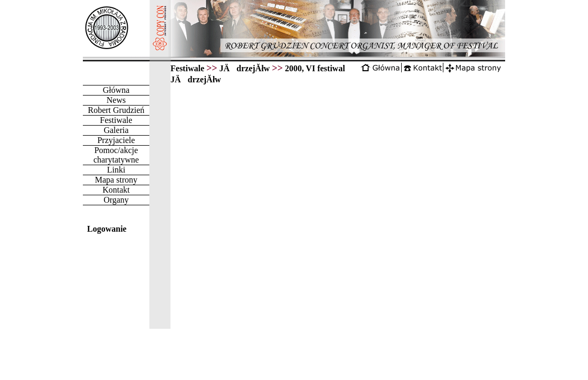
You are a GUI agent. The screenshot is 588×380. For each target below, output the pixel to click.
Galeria (116, 130)
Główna (116, 90)
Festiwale (116, 120)
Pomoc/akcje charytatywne (116, 155)
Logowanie (107, 229)
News (116, 100)
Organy (116, 200)
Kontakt (116, 190)
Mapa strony (116, 180)
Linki (116, 170)
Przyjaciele (116, 140)
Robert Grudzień (116, 110)
